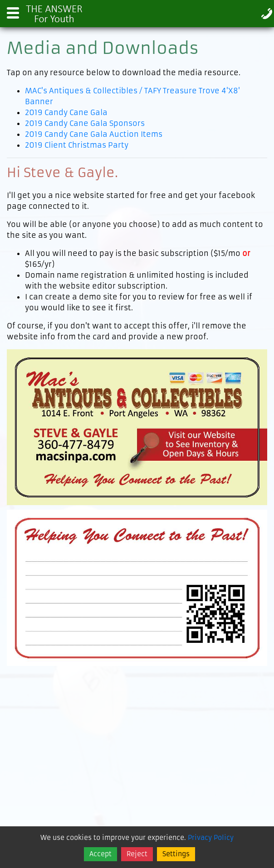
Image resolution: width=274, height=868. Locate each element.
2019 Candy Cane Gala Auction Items (94, 134)
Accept (100, 854)
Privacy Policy (211, 838)
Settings (176, 854)
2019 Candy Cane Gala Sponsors (85, 123)
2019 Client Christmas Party (77, 145)
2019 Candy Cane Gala (66, 112)
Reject (137, 854)
